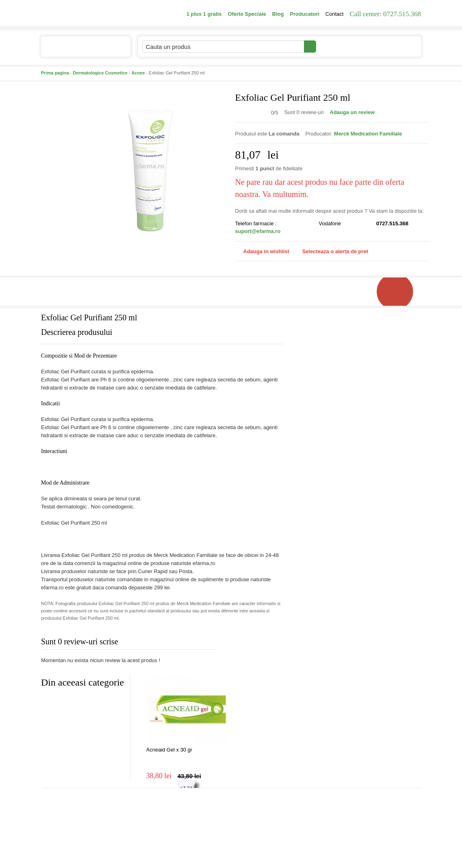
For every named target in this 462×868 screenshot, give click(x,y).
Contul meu (344, 46)
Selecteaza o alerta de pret (331, 252)
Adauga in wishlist (262, 251)
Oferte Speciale (247, 14)
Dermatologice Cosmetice (100, 73)
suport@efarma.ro (258, 231)
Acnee (138, 73)
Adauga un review (352, 112)
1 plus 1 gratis (204, 14)
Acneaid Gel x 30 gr (169, 750)
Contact (334, 14)
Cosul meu (394, 47)
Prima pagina (55, 73)
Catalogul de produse (80, 50)
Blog (278, 14)
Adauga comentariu (255, 643)
